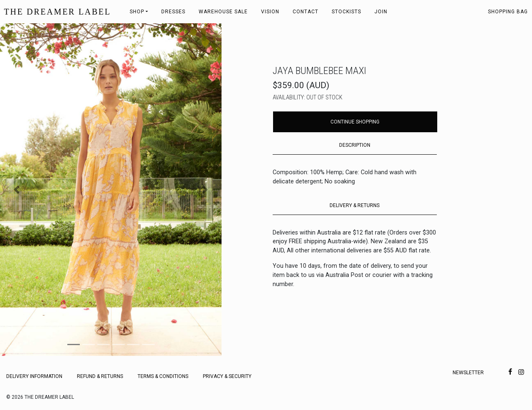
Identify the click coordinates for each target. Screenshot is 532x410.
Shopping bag (508, 12)
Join (381, 12)
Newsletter (468, 373)
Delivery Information (34, 376)
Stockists (346, 12)
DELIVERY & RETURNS (355, 205)
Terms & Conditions (163, 376)
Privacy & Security (227, 376)
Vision (270, 12)
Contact (305, 12)
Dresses (173, 12)
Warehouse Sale (223, 12)
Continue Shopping (355, 122)
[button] (17, 190)
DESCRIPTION (355, 145)
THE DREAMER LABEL (58, 12)
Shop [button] (137, 12)
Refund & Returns (100, 376)
